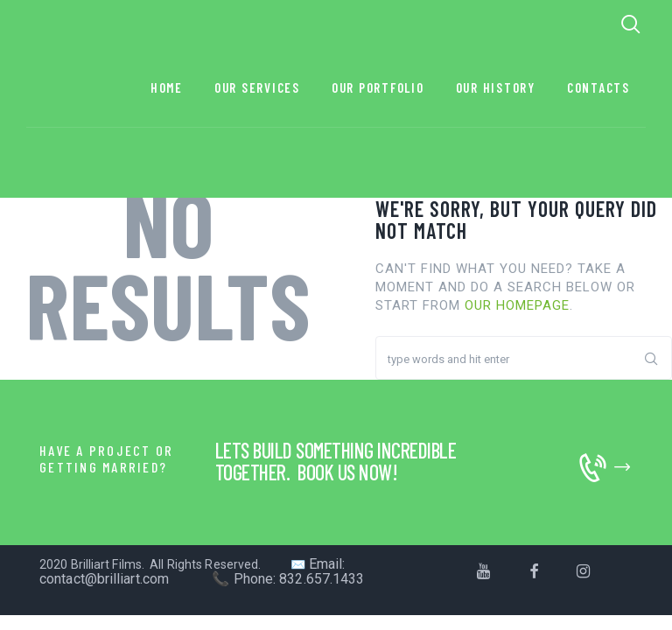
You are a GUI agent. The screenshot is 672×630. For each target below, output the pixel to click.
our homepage (517, 305)
